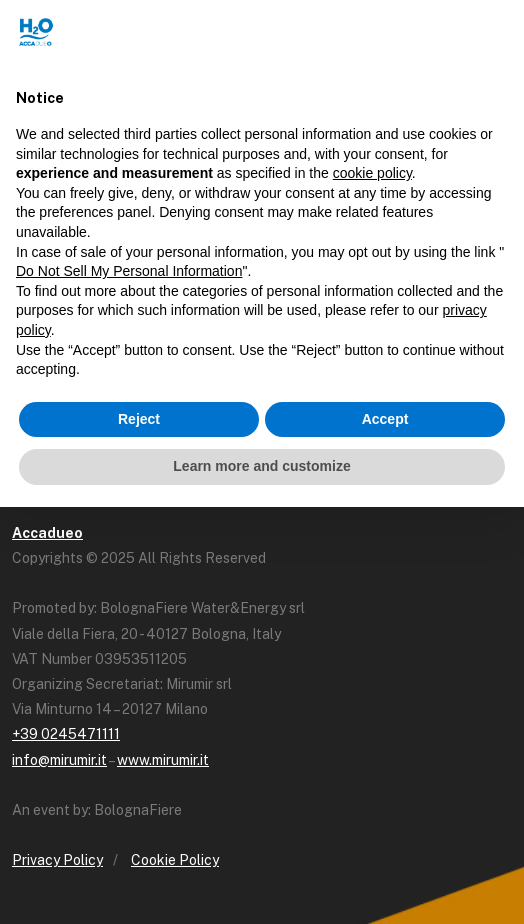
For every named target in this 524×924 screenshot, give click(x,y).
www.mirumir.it (163, 760)
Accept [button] (385, 419)
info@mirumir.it (59, 760)
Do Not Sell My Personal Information (129, 271)
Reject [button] (139, 419)
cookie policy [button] (372, 173)
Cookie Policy (175, 860)
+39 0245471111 (66, 734)
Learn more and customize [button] (261, 466)
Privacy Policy (57, 860)
